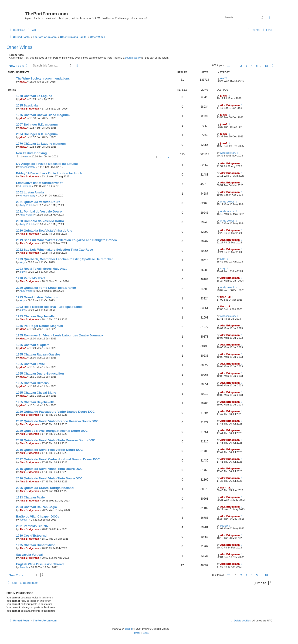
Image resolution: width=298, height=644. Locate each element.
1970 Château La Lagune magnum (41, 144)
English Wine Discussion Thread (40, 564)
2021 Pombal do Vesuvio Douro (39, 211)
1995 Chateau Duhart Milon (36, 545)
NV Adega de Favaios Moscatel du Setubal (47, 164)
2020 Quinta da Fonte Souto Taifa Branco (46, 288)
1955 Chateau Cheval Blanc (36, 393)
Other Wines (19, 47)
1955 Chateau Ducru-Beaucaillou (40, 373)
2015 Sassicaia (27, 105)
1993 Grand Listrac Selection (37, 297)
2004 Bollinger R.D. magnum (37, 134)
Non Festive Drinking (31, 153)
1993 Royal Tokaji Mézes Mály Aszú (42, 269)
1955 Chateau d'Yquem (33, 345)
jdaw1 (23, 82)
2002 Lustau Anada (30, 192)
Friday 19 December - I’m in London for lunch (49, 173)
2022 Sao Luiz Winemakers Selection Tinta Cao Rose (54, 250)
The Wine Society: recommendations (43, 78)
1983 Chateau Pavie (30, 497)
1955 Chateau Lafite (30, 364)
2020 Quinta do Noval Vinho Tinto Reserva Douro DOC (56, 440)
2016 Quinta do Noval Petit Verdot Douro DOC (49, 450)
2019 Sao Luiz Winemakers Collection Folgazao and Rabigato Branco (66, 240)
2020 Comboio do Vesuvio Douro (40, 221)
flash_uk (225, 297)
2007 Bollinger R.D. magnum (37, 124)
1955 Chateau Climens (32, 383)
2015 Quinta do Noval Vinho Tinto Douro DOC (49, 469)
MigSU (224, 526)
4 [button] (252, 66)
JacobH (24, 520)
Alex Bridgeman (29, 109)
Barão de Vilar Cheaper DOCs (38, 516)
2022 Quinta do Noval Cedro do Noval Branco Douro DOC (58, 459)
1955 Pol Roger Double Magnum (40, 326)
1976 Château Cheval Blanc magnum (43, 115)
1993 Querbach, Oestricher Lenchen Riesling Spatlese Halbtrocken (65, 259)
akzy (22, 262)
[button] (229, 66)
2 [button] (241, 66)
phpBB (129, 629)
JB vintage (25, 186)
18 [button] (266, 66)
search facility (133, 58)
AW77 (224, 78)
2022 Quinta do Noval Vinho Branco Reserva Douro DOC (57, 421)
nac (27, 156)
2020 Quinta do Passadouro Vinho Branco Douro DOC (55, 412)
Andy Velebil (27, 205)
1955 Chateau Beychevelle (35, 402)
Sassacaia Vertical (29, 555)
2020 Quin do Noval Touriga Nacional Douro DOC (52, 431)
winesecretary (228, 153)
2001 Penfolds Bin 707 (32, 526)
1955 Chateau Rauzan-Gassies (38, 354)
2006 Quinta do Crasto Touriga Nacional (45, 488)
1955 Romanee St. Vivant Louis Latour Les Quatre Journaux (60, 335)
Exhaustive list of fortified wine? (40, 183)
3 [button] (246, 66)
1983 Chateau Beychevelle (35, 316)
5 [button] (257, 66)
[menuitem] (31, 30)
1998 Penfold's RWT (31, 278)
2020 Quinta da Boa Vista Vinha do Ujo (44, 231)
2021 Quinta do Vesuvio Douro (38, 202)
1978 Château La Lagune (34, 96)
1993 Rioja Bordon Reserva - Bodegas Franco (49, 307)
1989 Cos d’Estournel (32, 536)
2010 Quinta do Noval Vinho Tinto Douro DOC (49, 478)
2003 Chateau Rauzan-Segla (36, 507)
